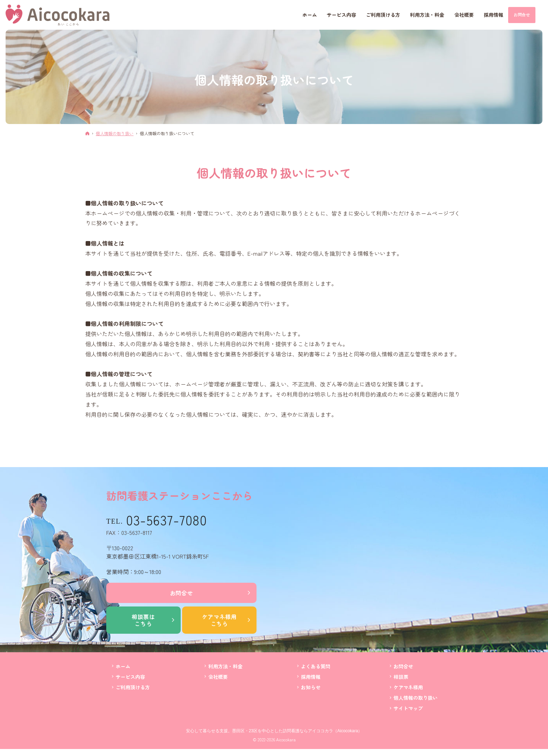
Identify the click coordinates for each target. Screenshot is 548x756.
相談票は (143, 620)
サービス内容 (130, 677)
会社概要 (218, 677)
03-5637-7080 (167, 520)
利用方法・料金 (225, 667)
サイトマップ (408, 708)
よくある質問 (316, 667)
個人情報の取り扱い (416, 698)
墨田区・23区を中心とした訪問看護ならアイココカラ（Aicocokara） (297, 731)
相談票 (401, 677)
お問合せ (182, 593)
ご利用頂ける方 (133, 688)
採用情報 (311, 677)
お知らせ (311, 688)
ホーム (123, 667)
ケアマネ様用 (219, 620)
